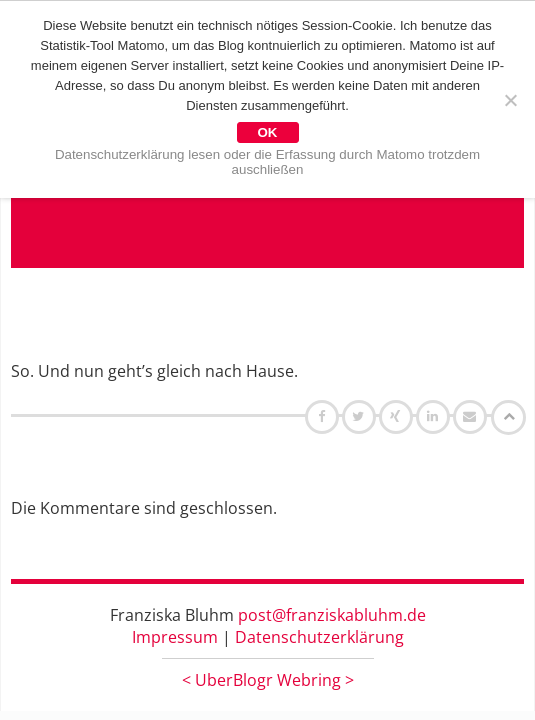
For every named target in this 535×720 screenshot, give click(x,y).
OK (268, 132)
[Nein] (510, 100)
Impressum (175, 637)
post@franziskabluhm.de (332, 615)
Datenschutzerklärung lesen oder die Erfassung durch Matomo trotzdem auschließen (267, 162)
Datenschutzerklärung (319, 637)
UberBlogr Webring (268, 680)
